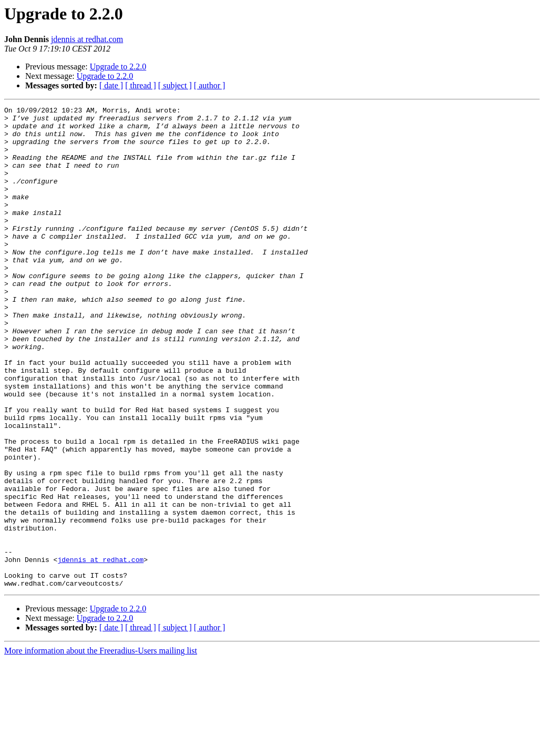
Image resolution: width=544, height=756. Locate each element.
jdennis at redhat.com (87, 39)
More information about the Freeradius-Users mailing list (101, 747)
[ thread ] (141, 85)
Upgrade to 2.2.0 (118, 67)
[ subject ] (175, 85)
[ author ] (210, 85)
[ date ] (111, 85)
